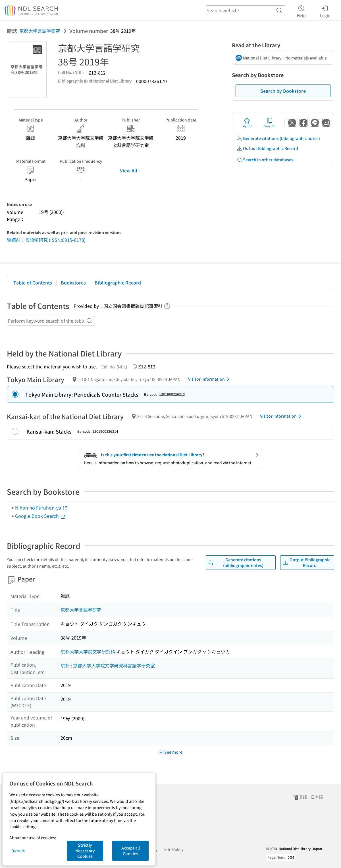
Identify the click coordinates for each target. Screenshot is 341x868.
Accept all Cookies (131, 851)
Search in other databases (265, 160)
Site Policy (174, 849)
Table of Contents (33, 283)
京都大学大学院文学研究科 (88, 651)
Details (18, 851)
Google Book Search (40, 516)
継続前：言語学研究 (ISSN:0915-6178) (46, 240)
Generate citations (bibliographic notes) (278, 138)
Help (301, 11)
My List (247, 123)
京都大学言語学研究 (40, 31)
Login (325, 11)
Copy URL (270, 123)
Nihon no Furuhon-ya (41, 508)
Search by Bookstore (283, 91)
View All (129, 170)
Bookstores (73, 283)
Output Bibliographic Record (267, 148)
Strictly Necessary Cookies (85, 851)
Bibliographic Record (118, 283)
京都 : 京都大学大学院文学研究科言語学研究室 (108, 665)
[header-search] (246, 10)
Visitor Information (210, 379)
